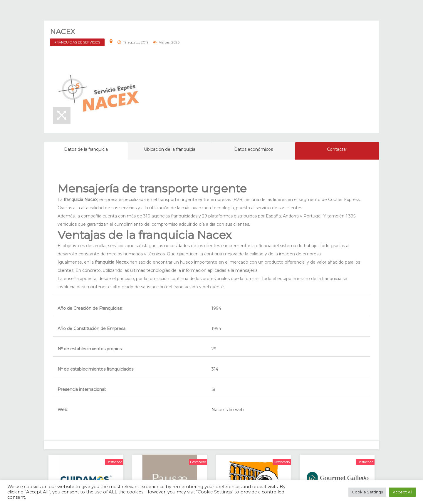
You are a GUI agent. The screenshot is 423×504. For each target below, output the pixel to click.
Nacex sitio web (228, 410)
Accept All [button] (402, 492)
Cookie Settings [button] (367, 492)
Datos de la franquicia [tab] (86, 149)
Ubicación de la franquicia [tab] (170, 149)
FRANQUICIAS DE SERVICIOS (77, 42)
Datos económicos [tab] (254, 149)
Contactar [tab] (337, 149)
